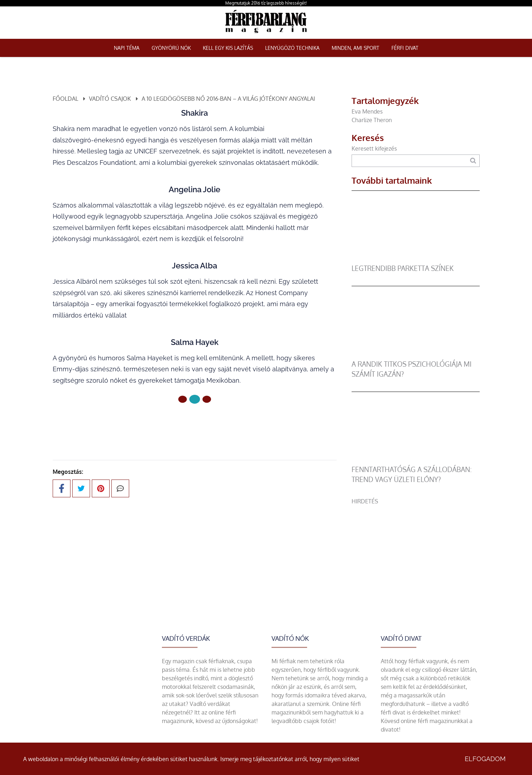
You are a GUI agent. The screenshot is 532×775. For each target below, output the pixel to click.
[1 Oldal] (195, 399)
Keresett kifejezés (374, 148)
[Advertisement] (416, 555)
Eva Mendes (367, 111)
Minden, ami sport (355, 48)
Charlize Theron (372, 120)
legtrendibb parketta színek (403, 268)
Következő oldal (229, 423)
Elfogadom (485, 759)
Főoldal (65, 99)
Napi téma (127, 48)
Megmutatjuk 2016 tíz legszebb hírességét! (266, 3)
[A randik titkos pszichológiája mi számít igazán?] (416, 355)
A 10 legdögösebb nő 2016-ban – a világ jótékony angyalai (228, 99)
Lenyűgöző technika (292, 48)
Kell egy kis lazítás (228, 48)
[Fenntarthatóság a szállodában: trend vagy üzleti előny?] (416, 460)
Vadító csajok (110, 99)
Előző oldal (152, 423)
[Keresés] (473, 161)
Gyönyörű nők (171, 48)
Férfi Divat (405, 48)
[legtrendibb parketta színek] (416, 259)
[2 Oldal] (207, 399)
